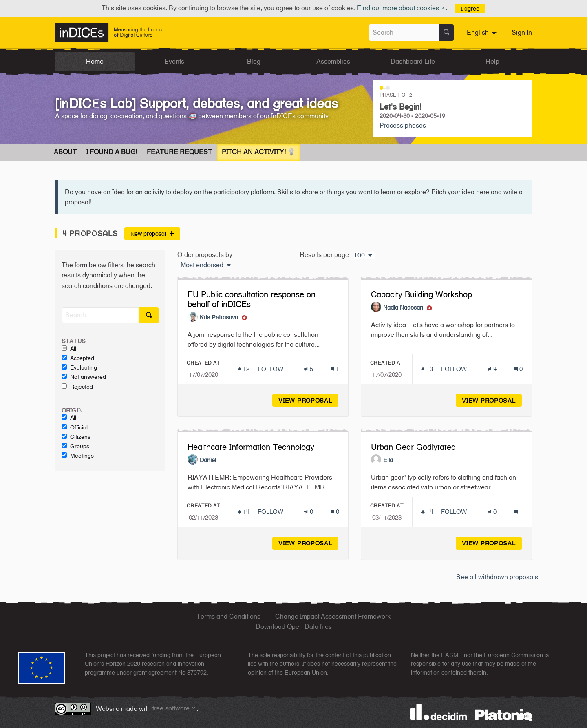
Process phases (403, 125)
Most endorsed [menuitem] (202, 265)
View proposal (308, 400)
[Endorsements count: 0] (308, 512)
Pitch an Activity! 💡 (259, 152)
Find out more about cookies (402, 8)
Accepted (78, 358)
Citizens (76, 437)
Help (492, 61)
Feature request (179, 152)
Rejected (77, 387)
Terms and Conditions (228, 616)
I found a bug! (112, 152)
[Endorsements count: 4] (492, 369)
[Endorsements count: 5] (308, 369)
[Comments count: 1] (335, 369)
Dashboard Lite (413, 61)
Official (75, 427)
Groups (75, 446)
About (65, 152)
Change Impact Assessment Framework (333, 616)
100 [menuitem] (359, 255)
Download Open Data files (294, 627)
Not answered (84, 377)
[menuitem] (483, 33)
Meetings (78, 456)
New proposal (152, 233)
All (69, 349)
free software (174, 708)
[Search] (100, 315)
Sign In (522, 32)
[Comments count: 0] (518, 369)
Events (174, 61)
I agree (470, 8)
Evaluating (79, 367)
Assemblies (333, 61)
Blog (254, 61)
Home (95, 61)
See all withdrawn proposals (497, 577)
